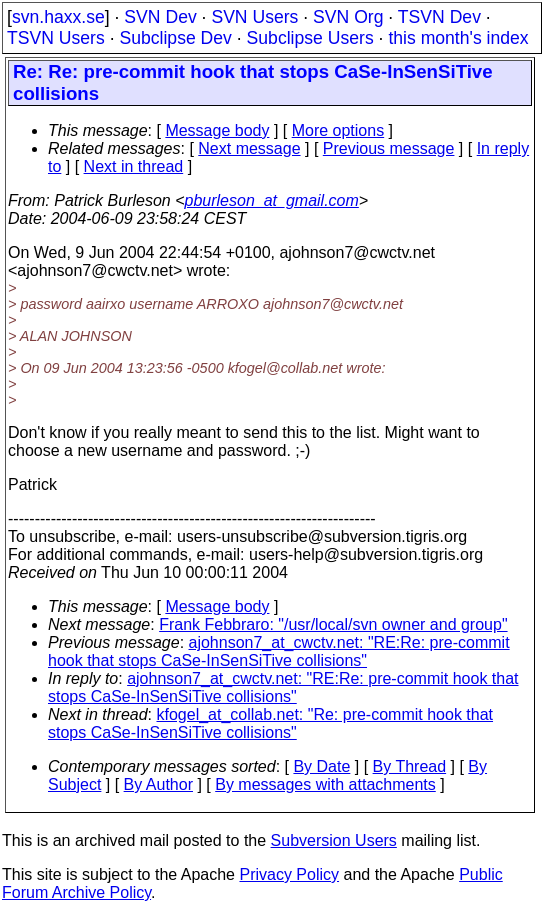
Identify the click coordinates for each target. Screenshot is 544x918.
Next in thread (134, 166)
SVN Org (348, 17)
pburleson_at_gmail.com (272, 200)
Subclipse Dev (175, 38)
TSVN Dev (439, 17)
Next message (249, 148)
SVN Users (254, 17)
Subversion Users (334, 840)
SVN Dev (160, 17)
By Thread (410, 766)
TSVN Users (56, 38)
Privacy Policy (289, 874)
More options (338, 130)
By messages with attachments (325, 784)
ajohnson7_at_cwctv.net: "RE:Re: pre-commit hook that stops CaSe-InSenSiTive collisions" (279, 651)
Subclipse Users (310, 38)
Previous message (389, 148)
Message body (217, 130)
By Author (158, 784)
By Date (321, 766)
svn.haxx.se (58, 17)
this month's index (458, 38)
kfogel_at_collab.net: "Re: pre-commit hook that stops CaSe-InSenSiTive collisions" (270, 723)
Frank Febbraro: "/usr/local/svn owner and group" (333, 624)
